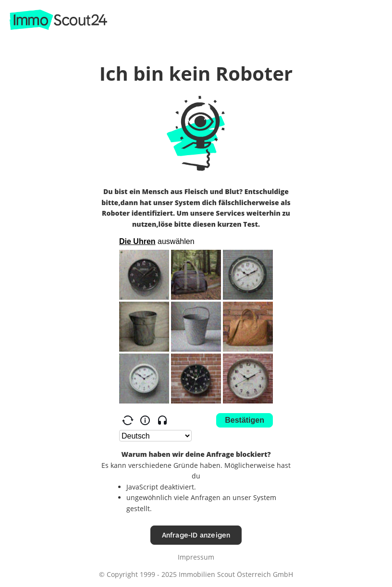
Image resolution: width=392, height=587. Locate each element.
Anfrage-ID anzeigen (196, 535)
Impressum (196, 557)
